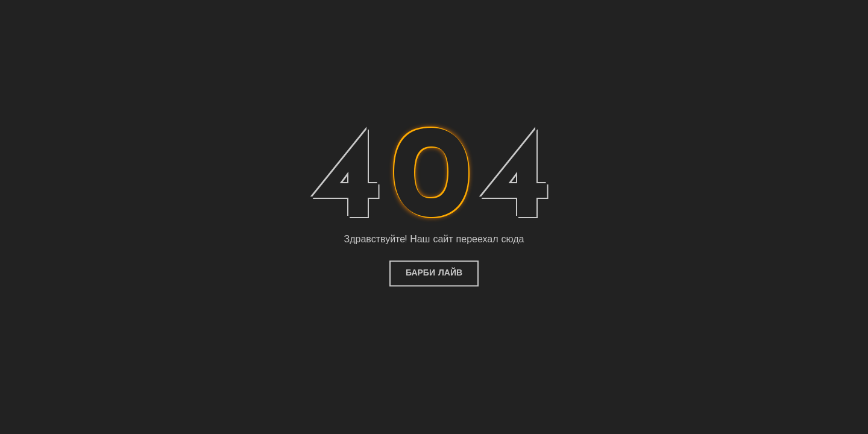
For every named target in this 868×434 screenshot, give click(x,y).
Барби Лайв (434, 273)
